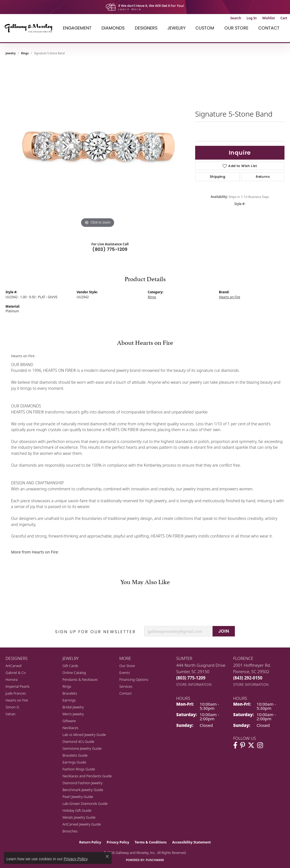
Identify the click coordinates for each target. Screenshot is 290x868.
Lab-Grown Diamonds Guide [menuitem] (85, 803)
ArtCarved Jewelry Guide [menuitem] (82, 824)
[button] (236, 18)
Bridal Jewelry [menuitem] (73, 707)
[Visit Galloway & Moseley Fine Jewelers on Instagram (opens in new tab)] (260, 745)
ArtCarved (14, 666)
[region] (98, 146)
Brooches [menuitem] (70, 831)
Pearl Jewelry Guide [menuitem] (78, 797)
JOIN (224, 631)
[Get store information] (194, 685)
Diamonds (113, 28)
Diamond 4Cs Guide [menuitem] (78, 741)
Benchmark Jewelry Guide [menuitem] (83, 790)
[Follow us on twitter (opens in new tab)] (251, 745)
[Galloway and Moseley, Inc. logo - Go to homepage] (30, 28)
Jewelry (176, 28)
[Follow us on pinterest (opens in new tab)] (243, 745)
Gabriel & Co (16, 673)
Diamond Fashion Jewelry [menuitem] (82, 783)
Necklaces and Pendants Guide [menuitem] (87, 776)
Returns (263, 177)
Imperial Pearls (18, 686)
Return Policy (90, 842)
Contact (269, 28)
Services (126, 686)
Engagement (77, 28)
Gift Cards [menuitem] (70, 666)
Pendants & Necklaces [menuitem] (80, 679)
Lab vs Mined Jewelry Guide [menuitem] (84, 735)
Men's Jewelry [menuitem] (73, 714)
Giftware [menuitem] (69, 721)
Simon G (12, 707)
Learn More (130, 9)
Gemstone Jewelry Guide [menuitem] (82, 748)
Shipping (218, 177)
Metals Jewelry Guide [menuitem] (79, 817)
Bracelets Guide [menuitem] (75, 755)
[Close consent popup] (107, 856)
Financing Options (134, 679)
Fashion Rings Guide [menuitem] (79, 769)
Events (125, 673)
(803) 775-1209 (110, 249)
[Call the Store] (191, 678)
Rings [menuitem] (67, 686)
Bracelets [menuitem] (70, 693)
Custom (205, 28)
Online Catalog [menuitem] (74, 673)
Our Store (236, 28)
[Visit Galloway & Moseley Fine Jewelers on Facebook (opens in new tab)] (235, 745)
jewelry (11, 53)
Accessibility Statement (191, 842)
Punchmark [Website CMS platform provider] (155, 860)
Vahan (10, 714)
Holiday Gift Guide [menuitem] (77, 810)
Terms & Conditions (151, 842)
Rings (25, 53)
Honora (12, 679)
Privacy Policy (118, 842)
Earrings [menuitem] (69, 700)
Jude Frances (16, 693)
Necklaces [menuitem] (70, 728)
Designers (146, 28)
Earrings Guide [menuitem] (74, 762)
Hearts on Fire (229, 297)
